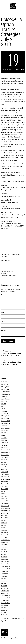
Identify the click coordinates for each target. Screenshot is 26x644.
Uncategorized (12, 276)
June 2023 (4, 465)
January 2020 (5, 564)
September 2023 (6, 457)
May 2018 (4, 613)
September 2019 (6, 574)
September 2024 (6, 428)
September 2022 (6, 486)
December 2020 (5, 537)
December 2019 (5, 566)
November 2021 (5, 511)
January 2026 (5, 389)
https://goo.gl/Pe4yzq (11, 202)
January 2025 (5, 418)
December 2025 (5, 392)
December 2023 (5, 450)
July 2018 (4, 608)
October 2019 (5, 571)
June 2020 (4, 552)
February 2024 (5, 445)
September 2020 (6, 545)
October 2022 (5, 484)
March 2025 (4, 414)
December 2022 (5, 479)
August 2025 (5, 401)
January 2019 (5, 593)
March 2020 (4, 559)
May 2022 (4, 496)
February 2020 (5, 562)
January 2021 (5, 535)
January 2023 (5, 477)
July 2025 (4, 404)
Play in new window (13, 254)
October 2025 (5, 397)
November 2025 (5, 394)
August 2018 (5, 605)
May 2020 (4, 554)
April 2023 (4, 469)
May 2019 (4, 583)
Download (4, 257)
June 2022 (4, 494)
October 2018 (5, 600)
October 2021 (5, 513)
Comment (4, 295)
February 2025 (5, 416)
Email (3, 322)
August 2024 (5, 431)
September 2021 (6, 515)
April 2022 (4, 498)
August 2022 (5, 489)
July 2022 (4, 491)
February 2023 (5, 474)
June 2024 (4, 435)
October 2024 (5, 426)
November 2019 (5, 569)
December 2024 (5, 421)
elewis (4, 274)
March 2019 (4, 588)
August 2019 (5, 576)
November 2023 (5, 452)
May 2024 (4, 438)
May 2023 (4, 467)
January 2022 (5, 506)
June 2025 (4, 406)
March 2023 (4, 472)
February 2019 (5, 591)
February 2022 (5, 503)
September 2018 (6, 603)
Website (3, 331)
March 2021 (4, 530)
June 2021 (4, 523)
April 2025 (4, 411)
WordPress (15, 638)
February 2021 (5, 532)
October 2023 (5, 455)
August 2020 (5, 547)
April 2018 (4, 615)
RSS (9, 260)
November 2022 (5, 481)
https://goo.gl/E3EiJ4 (13, 196)
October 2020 (5, 542)
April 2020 (4, 557)
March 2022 (4, 501)
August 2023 (5, 460)
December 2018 (5, 596)
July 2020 (4, 549)
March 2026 (4, 384)
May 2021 (4, 525)
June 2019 (4, 581)
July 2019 (4, 579)
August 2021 (5, 518)
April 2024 (4, 440)
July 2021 (4, 520)
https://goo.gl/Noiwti (14, 209)
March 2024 (4, 443)
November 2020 (5, 540)
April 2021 (4, 528)
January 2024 (5, 447)
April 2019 (4, 586)
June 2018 (4, 610)
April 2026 (4, 382)
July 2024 (4, 433)
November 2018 (5, 598)
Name (3, 313)
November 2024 (5, 423)
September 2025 (6, 399)
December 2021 (5, 508)
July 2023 (4, 462)
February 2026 (5, 387)
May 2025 (4, 409)
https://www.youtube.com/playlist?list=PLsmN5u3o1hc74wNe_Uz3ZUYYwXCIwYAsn (13, 226)
